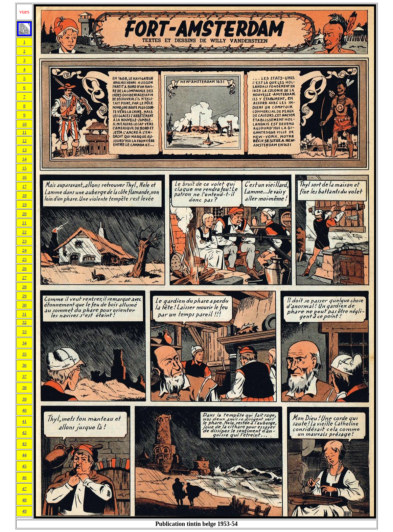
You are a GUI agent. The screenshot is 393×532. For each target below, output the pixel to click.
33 (25, 332)
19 (25, 204)
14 (25, 159)
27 (25, 277)
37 (25, 376)
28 (25, 287)
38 (25, 387)
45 (25, 466)
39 (25, 399)
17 (25, 186)
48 (25, 500)
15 (25, 168)
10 (25, 124)
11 (25, 132)
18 (25, 195)
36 (25, 365)
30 (25, 305)
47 (25, 489)
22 (25, 232)
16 (25, 177)
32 (25, 322)
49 (25, 511)
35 (25, 354)
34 (25, 343)
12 (25, 141)
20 (25, 214)
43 (25, 444)
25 (25, 259)
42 (25, 432)
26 (25, 268)
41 (25, 421)
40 (25, 410)
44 (25, 455)
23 (25, 241)
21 (25, 223)
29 (25, 296)
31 (25, 314)
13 (25, 150)
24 (25, 250)
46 (25, 477)
